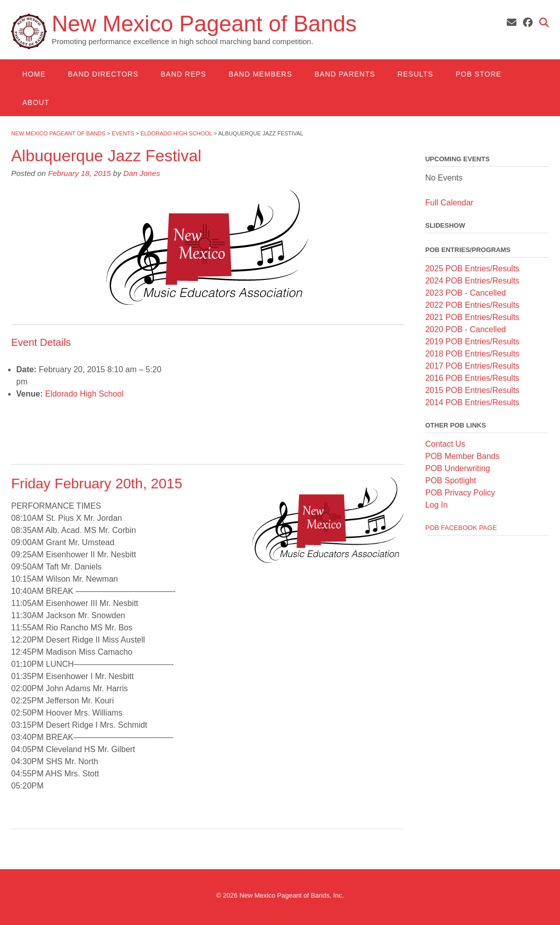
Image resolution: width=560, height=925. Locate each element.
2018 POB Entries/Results (472, 354)
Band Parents (345, 74)
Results (415, 74)
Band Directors (103, 74)
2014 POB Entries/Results (472, 402)
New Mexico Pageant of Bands (204, 24)
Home (34, 74)
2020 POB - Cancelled (465, 329)
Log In (436, 505)
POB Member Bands (462, 456)
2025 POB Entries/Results (472, 269)
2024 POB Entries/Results (472, 281)
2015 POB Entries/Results (472, 390)
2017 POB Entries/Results (472, 366)
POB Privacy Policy (460, 493)
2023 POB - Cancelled (465, 293)
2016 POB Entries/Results (472, 378)
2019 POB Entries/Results (472, 342)
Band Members (260, 74)
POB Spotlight (451, 481)
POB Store (478, 74)
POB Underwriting (458, 468)
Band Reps (183, 74)
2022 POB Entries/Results (472, 305)
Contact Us (445, 444)
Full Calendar (449, 203)
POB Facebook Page (461, 528)
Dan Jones (142, 173)
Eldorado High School (84, 394)
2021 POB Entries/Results (472, 317)
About (36, 102)
